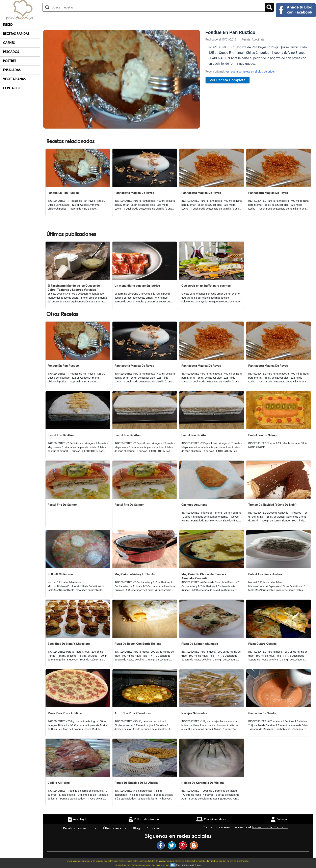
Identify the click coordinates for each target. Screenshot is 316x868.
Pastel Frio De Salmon (263, 435)
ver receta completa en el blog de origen (251, 72)
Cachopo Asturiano (194, 505)
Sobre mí (154, 828)
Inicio (8, 25)
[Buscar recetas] (154, 7)
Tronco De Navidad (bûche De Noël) (272, 505)
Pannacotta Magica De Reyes (134, 193)
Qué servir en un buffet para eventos (206, 286)
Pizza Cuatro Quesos (262, 644)
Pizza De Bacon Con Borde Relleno (138, 644)
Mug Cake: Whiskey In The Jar (135, 574)
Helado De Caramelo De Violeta (203, 783)
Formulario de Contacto (270, 827)
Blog (137, 828)
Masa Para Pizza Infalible (65, 713)
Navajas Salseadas (194, 713)
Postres (10, 61)
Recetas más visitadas (80, 828)
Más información (184, 865)
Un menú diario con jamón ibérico (137, 286)
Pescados (11, 52)
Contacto (12, 88)
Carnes (9, 43)
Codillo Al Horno (59, 783)
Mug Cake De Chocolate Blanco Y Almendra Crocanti (204, 576)
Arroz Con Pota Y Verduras (133, 713)
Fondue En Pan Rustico (63, 193)
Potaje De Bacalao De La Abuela (136, 783)
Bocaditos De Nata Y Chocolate (69, 644)
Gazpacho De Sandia (262, 713)
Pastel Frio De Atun (61, 435)
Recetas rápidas (16, 34)
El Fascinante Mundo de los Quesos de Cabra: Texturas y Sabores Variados (74, 288)
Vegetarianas (14, 79)
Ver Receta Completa (228, 80)
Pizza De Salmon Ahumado (200, 644)
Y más (197, 865)
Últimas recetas (115, 828)
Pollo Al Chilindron (60, 574)
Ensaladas (12, 70)
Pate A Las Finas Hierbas (265, 574)
